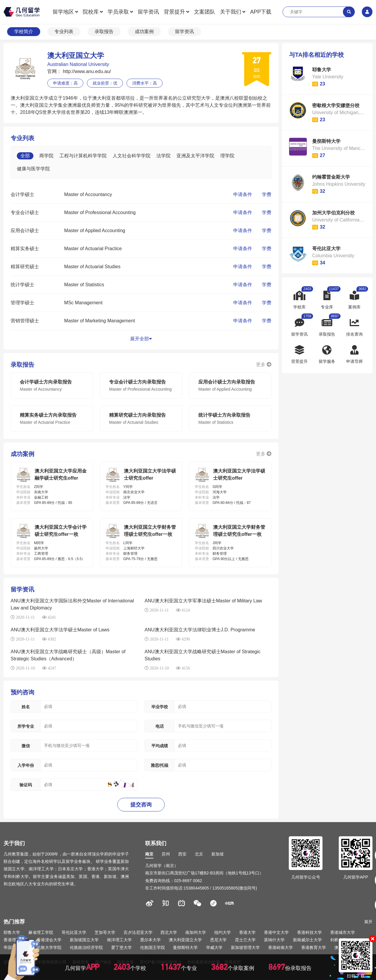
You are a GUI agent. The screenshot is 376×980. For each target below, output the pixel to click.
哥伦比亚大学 (74, 932)
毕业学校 (160, 707)
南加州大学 (196, 932)
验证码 (26, 785)
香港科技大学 (309, 932)
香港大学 (247, 932)
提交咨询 (141, 805)
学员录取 (118, 12)
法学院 (163, 156)
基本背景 (23, 503)
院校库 (91, 12)
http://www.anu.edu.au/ (86, 71)
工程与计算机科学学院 (83, 156)
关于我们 (231, 12)
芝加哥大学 (105, 932)
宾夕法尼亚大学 (138, 932)
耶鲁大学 (12, 932)
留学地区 (63, 12)
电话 (160, 726)
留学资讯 (148, 12)
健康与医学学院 (33, 169)
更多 (264, 364)
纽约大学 (223, 932)
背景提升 (174, 12)
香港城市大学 (343, 932)
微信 (26, 746)
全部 (25, 156)
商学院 (46, 156)
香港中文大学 (276, 932)
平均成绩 (160, 746)
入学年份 (26, 765)
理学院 (227, 156)
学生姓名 (23, 487)
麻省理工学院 (41, 932)
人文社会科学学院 (132, 156)
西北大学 (169, 932)
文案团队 (205, 12)
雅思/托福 (160, 765)
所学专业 (26, 726)
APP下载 (261, 12)
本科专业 (23, 497)
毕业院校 (23, 492)
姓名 (26, 707)
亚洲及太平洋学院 (195, 156)
